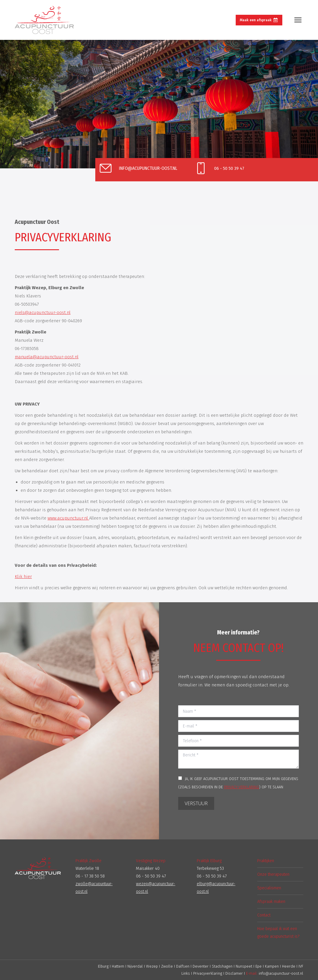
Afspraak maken (271, 902)
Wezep (152, 966)
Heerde (289, 966)
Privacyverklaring (208, 973)
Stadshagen (223, 966)
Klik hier (23, 577)
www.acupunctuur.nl (68, 518)
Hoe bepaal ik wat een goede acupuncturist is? (278, 933)
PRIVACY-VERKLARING (241, 787)
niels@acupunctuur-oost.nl (43, 312)
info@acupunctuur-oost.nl (281, 973)
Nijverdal (135, 966)
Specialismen (269, 888)
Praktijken (266, 861)
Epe (259, 966)
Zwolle (167, 966)
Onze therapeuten (273, 874)
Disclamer (234, 973)
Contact (264, 915)
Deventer (201, 966)
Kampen (272, 966)
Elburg (103, 966)
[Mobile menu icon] (298, 20)
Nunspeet (245, 966)
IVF (301, 966)
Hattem (118, 966)
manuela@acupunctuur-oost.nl (47, 357)
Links (186, 973)
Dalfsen (183, 966)
